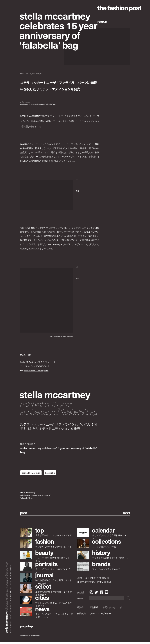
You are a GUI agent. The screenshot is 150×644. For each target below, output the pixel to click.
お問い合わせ (109, 609)
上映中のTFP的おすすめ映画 (93, 580)
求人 (122, 609)
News (102, 21)
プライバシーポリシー (101, 615)
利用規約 (81, 615)
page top (26, 628)
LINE (107, 594)
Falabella (50, 474)
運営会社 (81, 609)
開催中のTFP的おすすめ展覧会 (94, 584)
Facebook (102, 594)
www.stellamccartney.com (36, 372)
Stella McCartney (31, 474)
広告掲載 (94, 609)
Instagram (91, 594)
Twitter (96, 594)
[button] (88, 182)
